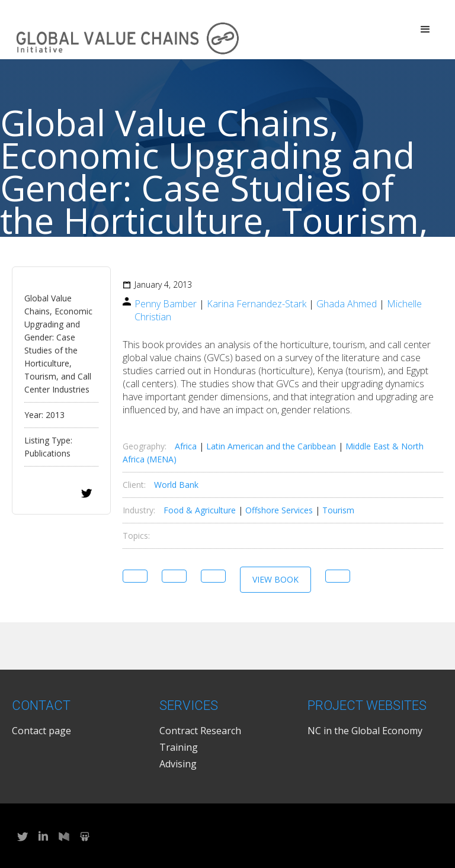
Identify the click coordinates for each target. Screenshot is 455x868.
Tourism (338, 510)
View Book (275, 579)
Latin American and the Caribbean (271, 446)
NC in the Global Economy (365, 731)
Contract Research (200, 731)
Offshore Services (279, 510)
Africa (186, 446)
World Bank (176, 485)
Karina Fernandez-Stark (257, 304)
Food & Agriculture (200, 510)
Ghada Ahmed (347, 304)
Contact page (41, 731)
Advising (178, 764)
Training (179, 747)
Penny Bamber (166, 304)
